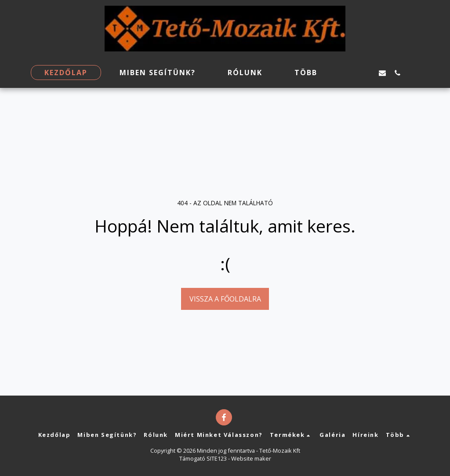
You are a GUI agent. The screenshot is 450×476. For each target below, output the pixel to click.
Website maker (251, 458)
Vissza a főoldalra (225, 299)
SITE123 (217, 458)
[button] (352, 73)
